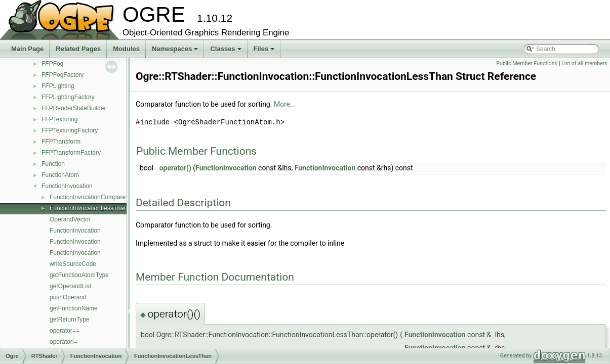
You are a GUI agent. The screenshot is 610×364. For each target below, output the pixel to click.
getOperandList (70, 286)
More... (285, 104)
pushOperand (68, 297)
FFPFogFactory (63, 75)
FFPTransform (61, 142)
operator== (65, 331)
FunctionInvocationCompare (88, 197)
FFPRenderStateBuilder (74, 108)
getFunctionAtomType (79, 275)
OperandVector (70, 219)
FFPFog (52, 64)
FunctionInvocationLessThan (88, 208)
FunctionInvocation (67, 186)
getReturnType (70, 320)
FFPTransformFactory (71, 153)
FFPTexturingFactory (70, 130)
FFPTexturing (59, 119)
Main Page (27, 49)
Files (265, 52)
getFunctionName (74, 308)
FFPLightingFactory (68, 97)
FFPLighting (58, 86)
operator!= (64, 342)
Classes (226, 52)
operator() (175, 168)
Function (53, 164)
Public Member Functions (527, 63)
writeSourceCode (73, 264)
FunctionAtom (60, 175)
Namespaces (176, 52)
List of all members (584, 63)
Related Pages (78, 49)
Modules (126, 49)
